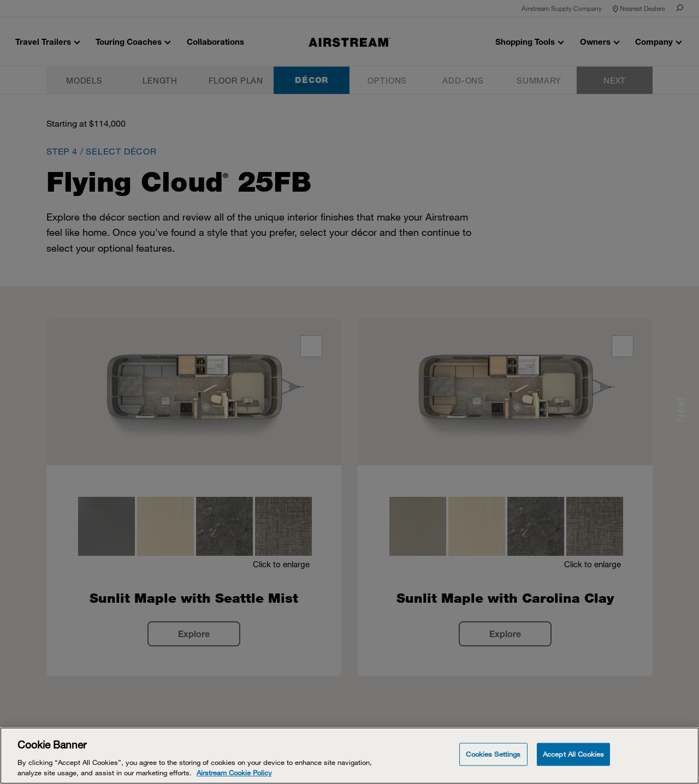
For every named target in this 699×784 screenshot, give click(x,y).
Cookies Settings (493, 754)
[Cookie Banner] (349, 756)
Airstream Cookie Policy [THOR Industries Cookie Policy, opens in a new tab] (234, 773)
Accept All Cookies (573, 754)
